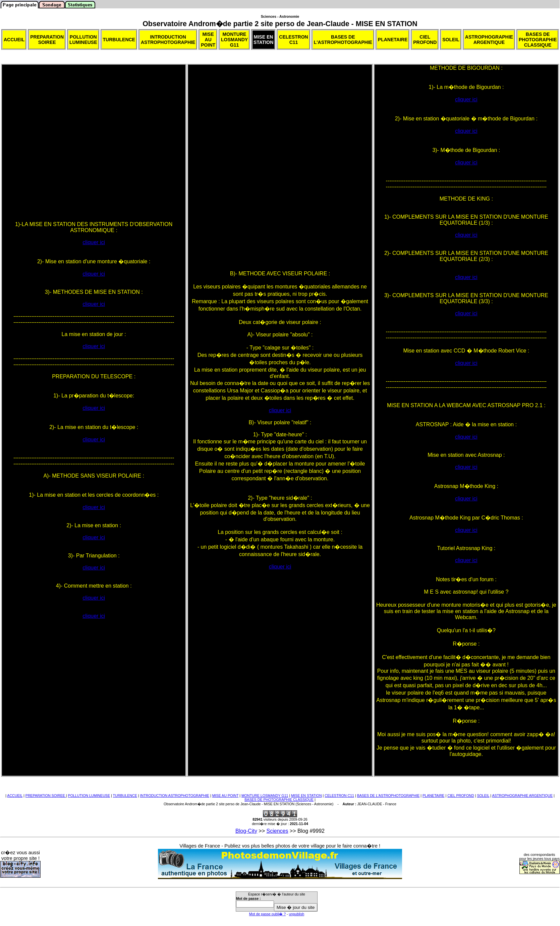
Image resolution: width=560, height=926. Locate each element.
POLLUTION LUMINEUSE (89, 796)
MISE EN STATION (306, 796)
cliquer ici (94, 242)
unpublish (297, 914)
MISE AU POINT (226, 796)
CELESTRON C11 (339, 796)
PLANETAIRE (434, 796)
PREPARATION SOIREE (46, 796)
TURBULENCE (125, 796)
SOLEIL (483, 796)
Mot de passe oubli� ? (267, 914)
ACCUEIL (15, 796)
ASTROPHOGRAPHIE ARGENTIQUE (522, 796)
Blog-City (246, 831)
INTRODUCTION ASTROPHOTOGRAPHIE (175, 796)
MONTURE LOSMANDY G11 (265, 796)
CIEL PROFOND (461, 796)
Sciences (277, 831)
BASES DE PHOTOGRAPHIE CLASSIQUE (279, 800)
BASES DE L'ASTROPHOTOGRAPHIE (388, 796)
